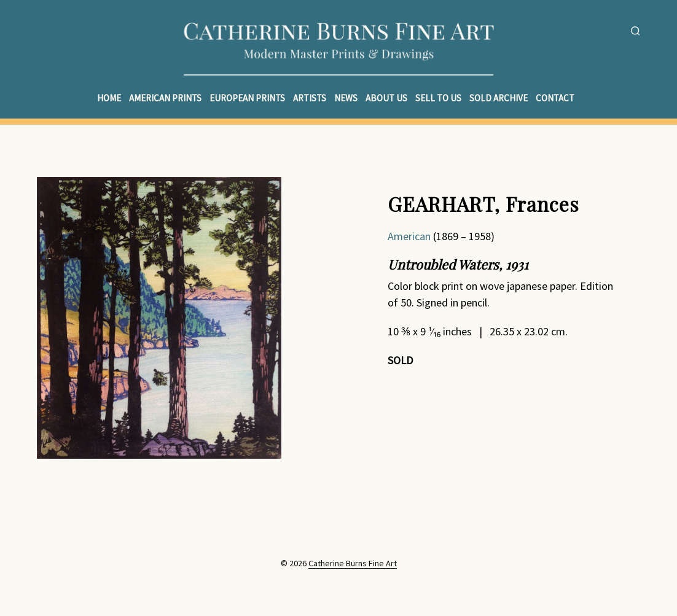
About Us (386, 98)
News (346, 98)
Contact (555, 98)
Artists (310, 98)
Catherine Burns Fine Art (353, 564)
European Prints (247, 98)
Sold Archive (499, 98)
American (409, 236)
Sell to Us (438, 98)
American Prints (165, 98)
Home (109, 98)
